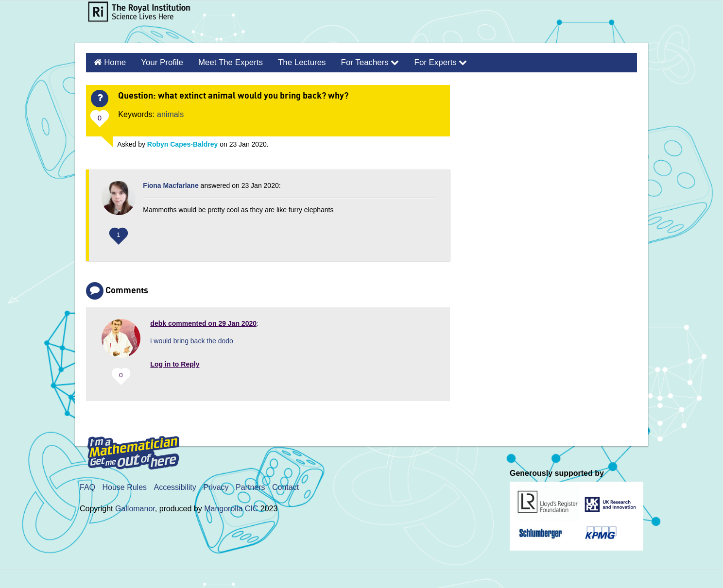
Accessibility (175, 486)
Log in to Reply (175, 363)
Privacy (216, 486)
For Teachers (357, 62)
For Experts (424, 62)
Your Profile (158, 62)
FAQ (87, 486)
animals (170, 113)
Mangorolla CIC (231, 508)
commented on (203, 322)
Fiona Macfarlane (171, 184)
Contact (285, 486)
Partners (250, 486)
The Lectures (292, 62)
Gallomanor (135, 508)
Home (113, 62)
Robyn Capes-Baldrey (182, 143)
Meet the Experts (224, 62)
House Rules (124, 486)
